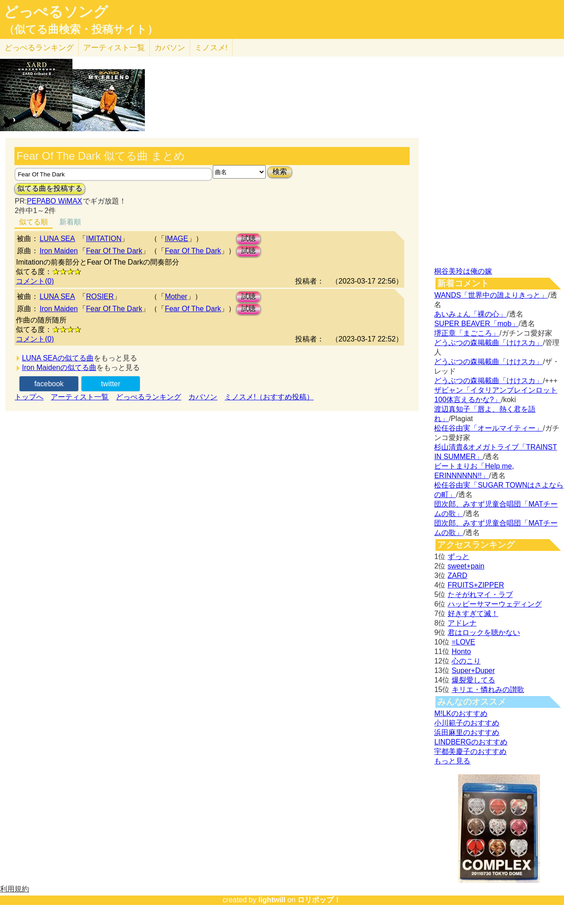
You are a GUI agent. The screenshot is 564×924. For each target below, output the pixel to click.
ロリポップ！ (319, 900)
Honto (461, 652)
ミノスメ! (211, 48)
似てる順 (33, 222)
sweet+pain (466, 566)
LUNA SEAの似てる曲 (57, 358)
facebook (49, 384)
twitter (111, 384)
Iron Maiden (59, 251)
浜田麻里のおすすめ (467, 732)
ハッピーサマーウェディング (495, 604)
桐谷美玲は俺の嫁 (463, 271)
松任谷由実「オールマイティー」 (488, 428)
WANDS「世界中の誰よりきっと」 (491, 295)
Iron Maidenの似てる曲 (59, 367)
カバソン (170, 48)
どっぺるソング (56, 12)
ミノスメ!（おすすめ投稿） (269, 397)
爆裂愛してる (473, 680)
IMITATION (104, 239)
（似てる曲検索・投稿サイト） (81, 29)
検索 (280, 172)
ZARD (458, 576)
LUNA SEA (57, 239)
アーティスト (114, 48)
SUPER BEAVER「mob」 (476, 324)
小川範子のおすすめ (467, 723)
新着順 (70, 222)
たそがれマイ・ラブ (480, 595)
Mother (176, 296)
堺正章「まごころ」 (467, 333)
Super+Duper (473, 670)
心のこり (466, 661)
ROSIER (100, 296)
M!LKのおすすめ (461, 713)
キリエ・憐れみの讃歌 (488, 689)
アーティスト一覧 (80, 397)
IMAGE (177, 239)
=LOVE (464, 642)
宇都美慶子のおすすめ (470, 751)
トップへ (29, 397)
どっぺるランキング (148, 397)
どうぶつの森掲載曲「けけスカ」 (488, 343)
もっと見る (452, 761)
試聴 (249, 239)
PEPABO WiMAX (54, 201)
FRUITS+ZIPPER (476, 585)
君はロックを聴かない (484, 633)
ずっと (459, 557)
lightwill (272, 900)
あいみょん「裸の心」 (470, 314)
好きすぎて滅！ (473, 614)
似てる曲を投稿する (50, 188)
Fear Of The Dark (114, 251)
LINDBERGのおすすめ (471, 742)
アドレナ (462, 623)
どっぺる (39, 48)
